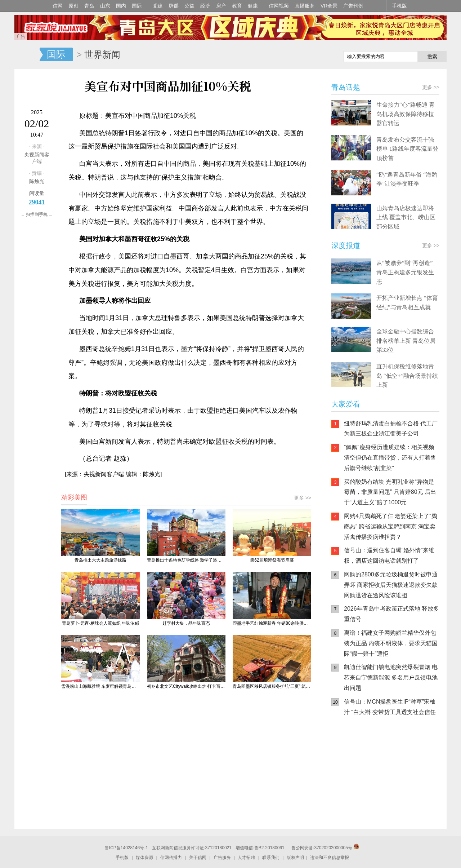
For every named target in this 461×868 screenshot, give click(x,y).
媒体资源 (144, 858)
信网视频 (279, 6)
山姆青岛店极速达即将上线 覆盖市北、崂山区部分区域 (406, 217)
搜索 (432, 57)
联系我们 (271, 858)
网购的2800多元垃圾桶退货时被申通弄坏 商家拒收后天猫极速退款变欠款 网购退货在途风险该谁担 (391, 585)
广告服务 (222, 858)
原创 (73, 6)
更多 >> (303, 498)
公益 (189, 6)
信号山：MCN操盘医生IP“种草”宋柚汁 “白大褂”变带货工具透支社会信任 (390, 707)
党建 (158, 6)
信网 (58, 6)
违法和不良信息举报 (330, 858)
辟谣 (174, 6)
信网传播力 (171, 858)
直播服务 (305, 6)
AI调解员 (396, 797)
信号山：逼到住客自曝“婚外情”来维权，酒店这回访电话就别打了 (389, 555)
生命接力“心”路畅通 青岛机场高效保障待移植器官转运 (406, 114)
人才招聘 (246, 858)
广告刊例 (353, 6)
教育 (237, 6)
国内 (121, 6)
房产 (221, 6)
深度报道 (346, 245)
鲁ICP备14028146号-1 (126, 848)
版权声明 (295, 858)
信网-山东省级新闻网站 (27, 55)
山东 (105, 6)
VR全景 (329, 6)
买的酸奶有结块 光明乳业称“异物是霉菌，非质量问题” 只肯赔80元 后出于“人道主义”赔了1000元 (390, 492)
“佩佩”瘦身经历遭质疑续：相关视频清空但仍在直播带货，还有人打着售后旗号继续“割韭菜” (390, 458)
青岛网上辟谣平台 (353, 797)
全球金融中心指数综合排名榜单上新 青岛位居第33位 (406, 341)
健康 (253, 6)
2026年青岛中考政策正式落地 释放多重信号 (391, 614)
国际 (137, 6)
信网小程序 (396, 768)
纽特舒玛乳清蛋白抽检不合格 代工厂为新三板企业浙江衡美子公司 (391, 429)
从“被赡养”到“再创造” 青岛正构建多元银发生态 (405, 272)
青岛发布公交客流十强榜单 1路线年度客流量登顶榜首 (407, 149)
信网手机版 (353, 768)
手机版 (399, 6)
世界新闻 (102, 54)
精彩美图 (74, 497)
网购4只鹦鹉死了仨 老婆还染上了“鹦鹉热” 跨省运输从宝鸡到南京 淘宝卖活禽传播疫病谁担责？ (391, 526)
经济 (205, 6)
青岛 (89, 6)
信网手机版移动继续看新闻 (301, 55)
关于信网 (198, 858)
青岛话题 (346, 87)
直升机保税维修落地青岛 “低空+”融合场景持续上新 (407, 376)
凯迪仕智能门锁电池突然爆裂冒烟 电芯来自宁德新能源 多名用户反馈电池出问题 (391, 677)
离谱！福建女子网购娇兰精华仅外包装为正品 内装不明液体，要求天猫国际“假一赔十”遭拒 (391, 643)
